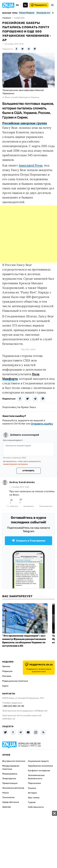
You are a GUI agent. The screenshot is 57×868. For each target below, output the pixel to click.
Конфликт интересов (39, 771)
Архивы (6, 666)
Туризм (32, 802)
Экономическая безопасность (36, 777)
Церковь (7, 807)
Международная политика (11, 767)
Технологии (8, 797)
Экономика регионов (13, 788)
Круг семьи (34, 798)
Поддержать (39, 5)
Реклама (7, 676)
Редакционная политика (15, 681)
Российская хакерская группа (25, 123)
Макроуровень (10, 774)
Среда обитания (11, 802)
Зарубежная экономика (40, 766)
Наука (5, 793)
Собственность (36, 807)
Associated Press (31, 165)
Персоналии (34, 783)
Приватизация (10, 783)
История (32, 793)
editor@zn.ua (9, 719)
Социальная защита (38, 761)
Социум (32, 788)
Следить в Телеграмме (28, 541)
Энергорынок (9, 779)
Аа (25, 5)
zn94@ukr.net (41, 711)
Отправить (28, 471)
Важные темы (10, 13)
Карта (5, 686)
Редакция (7, 671)
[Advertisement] (28, 234)
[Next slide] (52, 13)
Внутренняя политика (14, 761)
